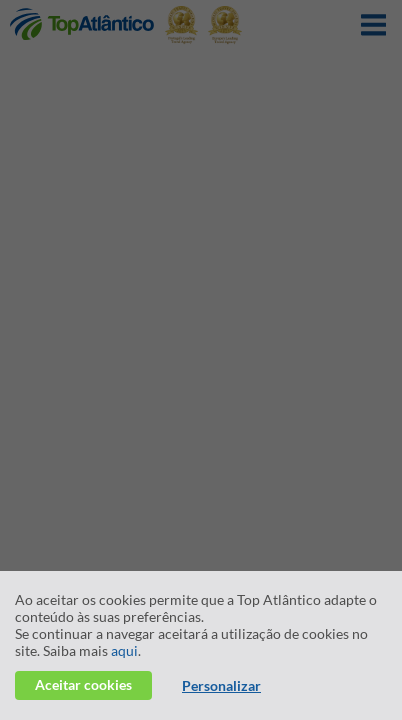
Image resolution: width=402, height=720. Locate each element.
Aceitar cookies (83, 684)
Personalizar (221, 685)
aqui (124, 650)
